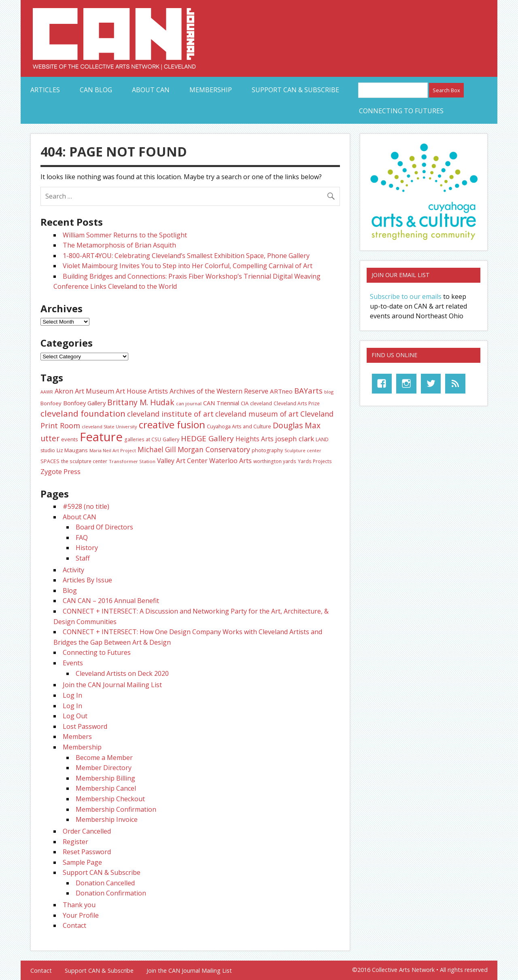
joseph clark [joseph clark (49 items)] (295, 439)
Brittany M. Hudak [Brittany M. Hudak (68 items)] (141, 402)
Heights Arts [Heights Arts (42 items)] (255, 439)
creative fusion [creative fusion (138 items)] (172, 425)
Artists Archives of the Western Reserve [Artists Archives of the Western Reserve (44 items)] (208, 391)
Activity (73, 570)
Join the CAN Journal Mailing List (112, 685)
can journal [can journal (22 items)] (189, 403)
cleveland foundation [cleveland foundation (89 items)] (83, 413)
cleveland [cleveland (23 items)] (261, 403)
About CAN (151, 90)
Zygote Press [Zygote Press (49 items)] (61, 471)
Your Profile (81, 915)
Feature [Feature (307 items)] (101, 437)
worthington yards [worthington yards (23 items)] (275, 461)
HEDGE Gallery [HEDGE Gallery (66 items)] (207, 438)
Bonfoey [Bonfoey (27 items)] (51, 403)
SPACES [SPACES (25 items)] (50, 461)
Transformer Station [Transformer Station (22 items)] (132, 461)
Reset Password (87, 852)
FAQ (82, 538)
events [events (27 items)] (70, 439)
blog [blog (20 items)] (329, 392)
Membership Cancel (106, 788)
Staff (83, 558)
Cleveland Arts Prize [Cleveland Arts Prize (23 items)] (297, 403)
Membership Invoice (107, 819)
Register (75, 842)
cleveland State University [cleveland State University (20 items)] (109, 427)
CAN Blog (96, 90)
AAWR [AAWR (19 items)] (47, 392)
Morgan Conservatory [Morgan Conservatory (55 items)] (214, 449)
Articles (45, 90)
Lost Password (85, 726)
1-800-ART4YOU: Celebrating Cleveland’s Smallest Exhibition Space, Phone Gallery (186, 256)
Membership (211, 90)
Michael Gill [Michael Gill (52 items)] (157, 450)
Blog (70, 591)
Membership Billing (105, 778)
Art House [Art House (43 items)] (131, 391)
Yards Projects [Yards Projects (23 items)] (315, 461)
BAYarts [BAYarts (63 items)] (308, 391)
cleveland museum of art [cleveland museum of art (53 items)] (257, 414)
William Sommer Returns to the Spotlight (125, 235)
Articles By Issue (87, 580)
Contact (74, 925)
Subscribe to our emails (406, 296)
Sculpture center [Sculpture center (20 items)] (303, 450)
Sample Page (82, 862)
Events (73, 663)
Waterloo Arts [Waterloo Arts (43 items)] (230, 461)
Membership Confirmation (116, 809)
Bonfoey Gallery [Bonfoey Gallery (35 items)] (84, 403)
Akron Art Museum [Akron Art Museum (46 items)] (84, 391)
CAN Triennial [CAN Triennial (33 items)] (221, 403)
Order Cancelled (87, 831)
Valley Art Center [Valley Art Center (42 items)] (182, 461)
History (87, 548)
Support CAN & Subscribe (295, 90)
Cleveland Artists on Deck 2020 (122, 673)
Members (77, 737)
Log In (72, 695)
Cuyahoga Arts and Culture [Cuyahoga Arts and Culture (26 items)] (239, 426)
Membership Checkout (110, 799)
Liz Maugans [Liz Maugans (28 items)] (72, 450)
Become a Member (104, 758)
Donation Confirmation (111, 893)
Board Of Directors (104, 527)
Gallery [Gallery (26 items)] (171, 439)
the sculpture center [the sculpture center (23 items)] (84, 461)
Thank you (79, 905)
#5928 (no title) (86, 506)
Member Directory (104, 768)
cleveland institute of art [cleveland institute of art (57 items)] (170, 414)
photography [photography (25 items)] (267, 450)
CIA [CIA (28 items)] (245, 403)
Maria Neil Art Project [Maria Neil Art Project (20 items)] (113, 450)
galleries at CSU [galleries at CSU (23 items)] (143, 439)
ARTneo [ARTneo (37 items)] (281, 391)
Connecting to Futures (401, 111)
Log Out (75, 716)
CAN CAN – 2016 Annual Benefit (111, 601)
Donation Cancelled (105, 883)
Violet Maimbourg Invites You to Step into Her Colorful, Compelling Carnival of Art (188, 266)
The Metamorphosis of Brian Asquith (119, 245)
